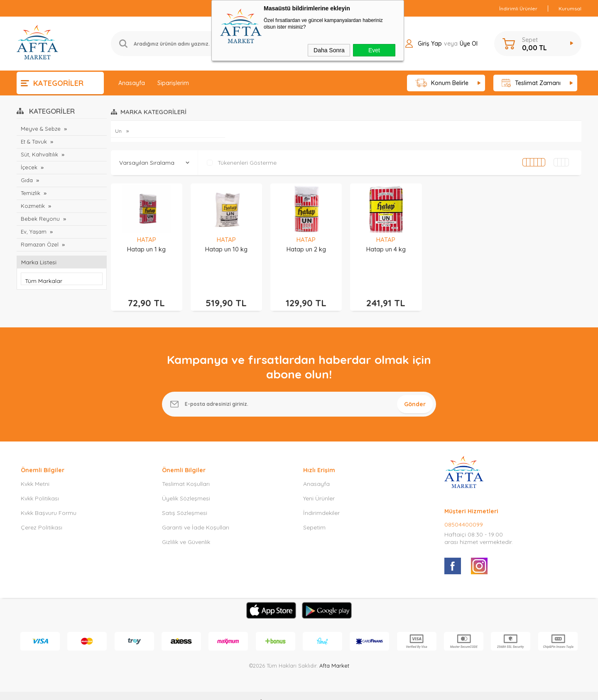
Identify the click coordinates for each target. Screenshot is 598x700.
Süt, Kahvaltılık (39, 154)
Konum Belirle (442, 83)
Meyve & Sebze (41, 129)
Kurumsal (570, 9)
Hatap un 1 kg (146, 249)
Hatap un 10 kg (226, 249)
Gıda (27, 180)
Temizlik (31, 193)
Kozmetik (33, 206)
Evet (374, 50)
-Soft (256, 689)
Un (119, 131)
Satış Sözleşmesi (185, 500)
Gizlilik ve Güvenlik (186, 529)
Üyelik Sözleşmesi (186, 486)
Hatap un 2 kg (306, 249)
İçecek (29, 167)
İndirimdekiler (321, 500)
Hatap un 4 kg (386, 249)
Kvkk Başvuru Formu (49, 500)
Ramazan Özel (40, 244)
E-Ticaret (275, 689)
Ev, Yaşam (34, 232)
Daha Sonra (329, 50)
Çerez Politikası (42, 515)
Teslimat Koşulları (186, 471)
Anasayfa (132, 83)
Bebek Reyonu (40, 219)
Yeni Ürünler (319, 486)
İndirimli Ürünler (518, 9)
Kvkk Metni (35, 471)
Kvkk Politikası (40, 486)
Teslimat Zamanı (531, 83)
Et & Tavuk (34, 141)
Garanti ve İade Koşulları (196, 515)
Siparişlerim (173, 83)
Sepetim (314, 515)
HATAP (147, 240)
